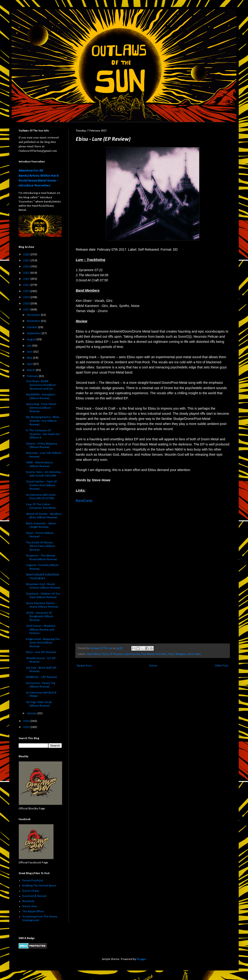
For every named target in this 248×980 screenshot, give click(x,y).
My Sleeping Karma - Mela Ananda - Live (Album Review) (43, 421)
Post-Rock (161, 654)
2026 (27, 254)
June (30, 352)
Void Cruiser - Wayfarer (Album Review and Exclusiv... (41, 630)
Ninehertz (28, 901)
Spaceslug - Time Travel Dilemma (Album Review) (41, 408)
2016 (27, 721)
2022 (27, 279)
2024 (27, 267)
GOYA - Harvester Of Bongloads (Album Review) (40, 616)
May (30, 358)
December (34, 315)
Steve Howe (194, 654)
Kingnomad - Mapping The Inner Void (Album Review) (43, 643)
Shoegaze (181, 654)
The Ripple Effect (33, 911)
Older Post (222, 666)
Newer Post (84, 666)
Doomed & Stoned (34, 896)
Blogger (141, 959)
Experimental (132, 654)
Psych (171, 654)
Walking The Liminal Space (39, 886)
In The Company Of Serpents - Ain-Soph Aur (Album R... (43, 434)
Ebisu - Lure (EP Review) (41, 652)
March (31, 370)
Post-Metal (148, 654)
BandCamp (84, 501)
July (30, 346)
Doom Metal (94, 654)
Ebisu (105, 654)
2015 (27, 727)
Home (153, 666)
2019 (27, 297)
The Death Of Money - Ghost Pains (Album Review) (41, 546)
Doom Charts (31, 891)
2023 (27, 273)
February (33, 376)
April (30, 364)
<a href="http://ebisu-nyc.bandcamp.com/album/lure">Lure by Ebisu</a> (116, 573)
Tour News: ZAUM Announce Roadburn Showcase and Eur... (41, 385)
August (32, 339)
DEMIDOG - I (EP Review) (41, 677)
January (32, 713)
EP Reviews (116, 654)
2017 (27, 310)
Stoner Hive (30, 906)
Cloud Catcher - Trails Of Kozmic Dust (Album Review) (41, 485)
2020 (27, 291)
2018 (27, 304)
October (33, 327)
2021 (27, 285)
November (34, 321)
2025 (27, 261)
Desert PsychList (33, 881)
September (34, 333)
